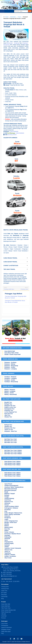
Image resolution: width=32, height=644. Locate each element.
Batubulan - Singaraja (13, 43)
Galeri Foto (4, 591)
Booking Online (12, 135)
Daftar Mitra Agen (6, 631)
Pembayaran (5, 625)
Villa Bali (4, 614)
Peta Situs (4, 595)
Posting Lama (24, 289)
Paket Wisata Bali (6, 612)
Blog (2, 599)
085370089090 (14, 131)
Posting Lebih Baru (9, 289)
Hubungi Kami (5, 589)
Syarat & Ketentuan (6, 627)
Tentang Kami (5, 587)
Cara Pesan (4, 623)
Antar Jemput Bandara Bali (8, 610)
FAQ (2, 633)
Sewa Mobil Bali (6, 606)
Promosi (3, 618)
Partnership (4, 597)
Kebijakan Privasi (6, 629)
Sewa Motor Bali (6, 604)
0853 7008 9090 (7, 572)
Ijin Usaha (4, 593)
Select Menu (2, 11)
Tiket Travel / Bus (6, 608)
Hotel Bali (4, 616)
